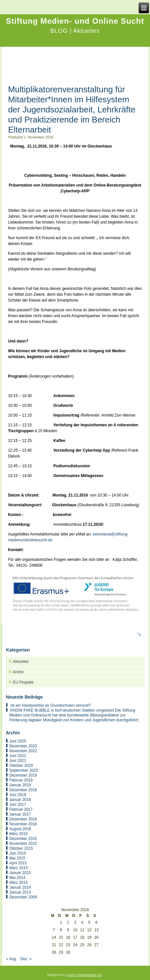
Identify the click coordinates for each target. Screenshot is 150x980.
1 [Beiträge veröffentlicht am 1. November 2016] (61, 922)
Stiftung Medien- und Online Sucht (75, 21)
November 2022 (23, 751)
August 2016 (20, 829)
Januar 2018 (20, 800)
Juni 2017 (18, 805)
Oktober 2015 (21, 848)
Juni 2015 (18, 853)
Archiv (18, 672)
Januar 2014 (20, 887)
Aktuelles (21, 662)
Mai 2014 (17, 878)
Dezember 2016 (23, 819)
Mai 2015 (17, 858)
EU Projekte (23, 682)
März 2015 (19, 868)
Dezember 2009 (23, 897)
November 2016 (23, 824)
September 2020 (24, 770)
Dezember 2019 (23, 775)
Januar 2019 (20, 785)
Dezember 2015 (23, 839)
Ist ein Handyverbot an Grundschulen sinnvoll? (51, 705)
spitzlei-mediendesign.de (84, 975)
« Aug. (12, 959)
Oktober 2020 (21, 766)
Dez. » (26, 959)
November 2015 (23, 844)
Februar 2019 (21, 780)
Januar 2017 (20, 814)
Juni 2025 (18, 741)
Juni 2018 (18, 795)
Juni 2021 (18, 761)
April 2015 (18, 863)
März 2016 (19, 834)
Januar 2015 (20, 873)
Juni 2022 (18, 756)
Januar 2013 (20, 892)
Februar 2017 (21, 809)
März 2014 (19, 883)
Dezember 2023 (23, 746)
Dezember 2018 (23, 790)
